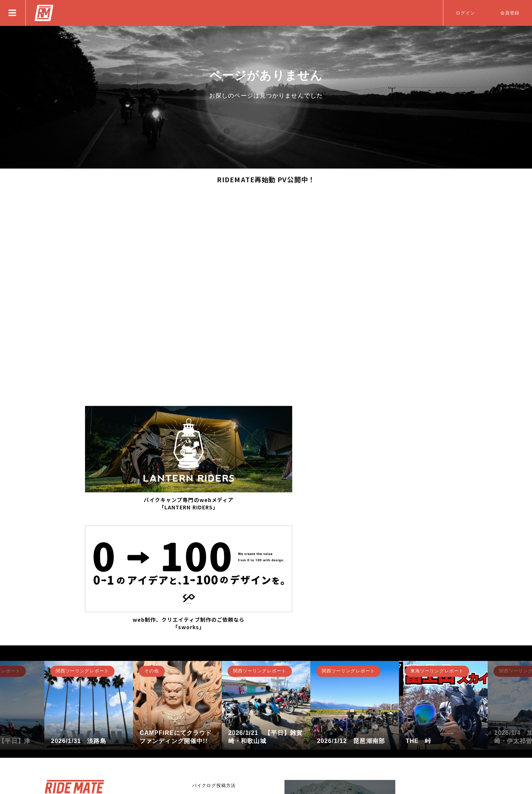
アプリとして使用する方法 (221, 679)
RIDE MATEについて (216, 693)
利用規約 (202, 734)
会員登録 (510, 13)
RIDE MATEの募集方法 (218, 665)
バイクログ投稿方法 (214, 652)
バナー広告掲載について (219, 706)
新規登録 (68, 716)
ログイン (465, 13)
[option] (89, 571)
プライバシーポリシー (216, 720)
